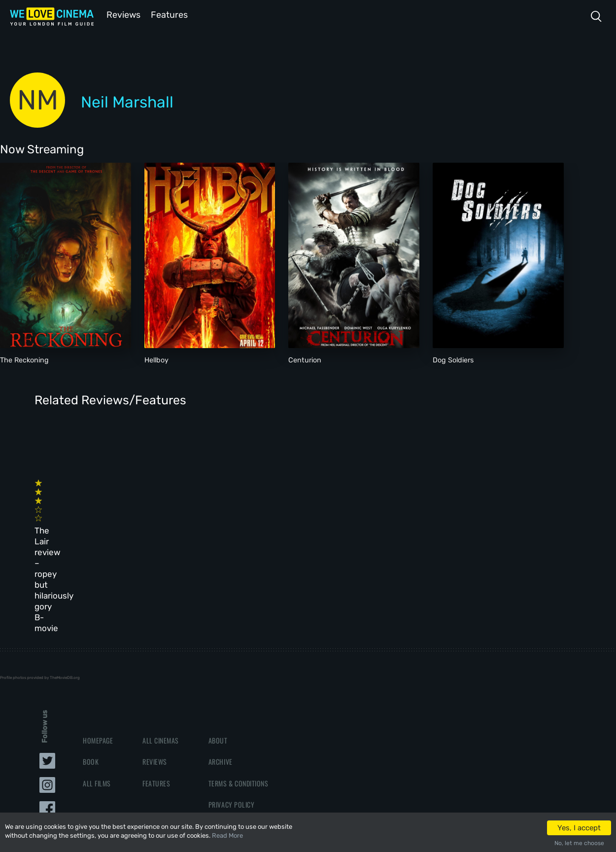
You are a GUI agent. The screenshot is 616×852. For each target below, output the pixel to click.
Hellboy (156, 359)
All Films (97, 683)
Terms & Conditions (238, 683)
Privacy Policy (231, 704)
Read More (227, 835)
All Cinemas (161, 640)
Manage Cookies (233, 725)
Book (91, 661)
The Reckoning (24, 359)
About (218, 640)
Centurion (305, 359)
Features (170, 14)
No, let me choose (579, 843)
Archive (221, 661)
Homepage (98, 640)
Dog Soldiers (453, 359)
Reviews (122, 14)
